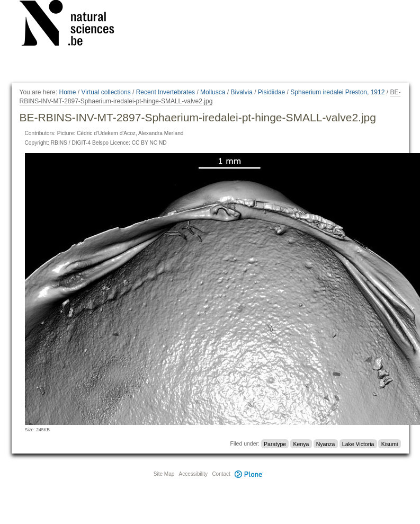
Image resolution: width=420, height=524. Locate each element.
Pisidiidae (271, 92)
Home (67, 92)
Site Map (164, 474)
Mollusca (213, 92)
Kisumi (390, 443)
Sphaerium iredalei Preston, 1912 (337, 92)
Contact (221, 474)
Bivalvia (241, 92)
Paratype (275, 443)
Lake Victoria (358, 443)
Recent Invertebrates (166, 92)
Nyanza (326, 443)
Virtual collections (106, 92)
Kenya (301, 443)
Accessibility (193, 474)
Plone (249, 474)
